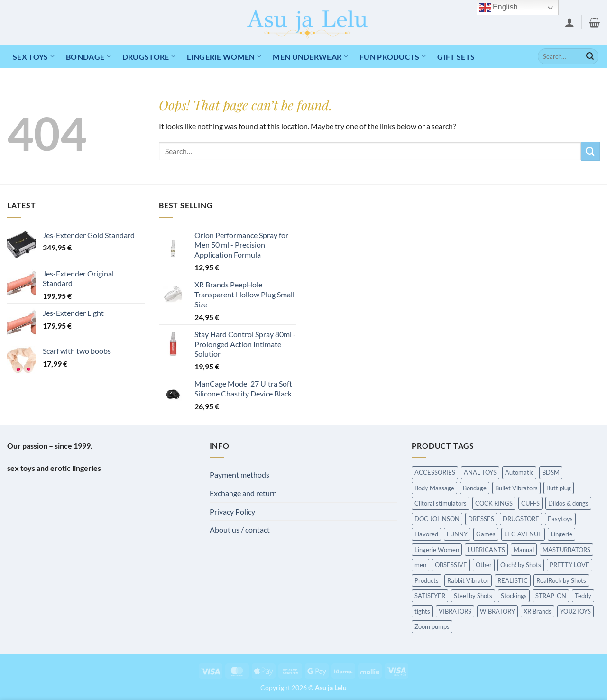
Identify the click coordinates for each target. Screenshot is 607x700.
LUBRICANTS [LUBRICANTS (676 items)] (486, 550)
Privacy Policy (232, 511)
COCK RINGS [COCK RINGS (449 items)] (494, 503)
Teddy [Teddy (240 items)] (583, 596)
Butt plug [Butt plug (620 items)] (559, 488)
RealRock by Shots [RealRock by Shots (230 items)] (561, 580)
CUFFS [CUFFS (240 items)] (530, 503)
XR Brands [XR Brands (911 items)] (538, 611)
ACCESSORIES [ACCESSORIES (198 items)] (435, 472)
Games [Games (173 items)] (486, 534)
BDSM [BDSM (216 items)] (551, 472)
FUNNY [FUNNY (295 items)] (457, 534)
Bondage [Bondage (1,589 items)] (475, 488)
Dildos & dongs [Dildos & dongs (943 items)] (568, 503)
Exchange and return (243, 493)
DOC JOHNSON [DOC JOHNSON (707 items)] (437, 519)
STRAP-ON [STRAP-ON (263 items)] (551, 596)
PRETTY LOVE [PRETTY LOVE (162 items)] (570, 565)
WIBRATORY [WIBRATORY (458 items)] (497, 611)
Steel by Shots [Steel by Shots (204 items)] (473, 596)
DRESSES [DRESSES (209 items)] (481, 519)
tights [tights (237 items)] (422, 611)
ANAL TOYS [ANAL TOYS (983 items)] (480, 472)
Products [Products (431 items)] (427, 580)
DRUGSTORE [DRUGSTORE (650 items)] (521, 519)
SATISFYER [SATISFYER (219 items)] (430, 596)
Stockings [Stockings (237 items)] (514, 596)
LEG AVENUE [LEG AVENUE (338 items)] (523, 534)
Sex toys (34, 56)
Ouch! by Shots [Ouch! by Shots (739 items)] (521, 565)
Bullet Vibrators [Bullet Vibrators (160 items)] (516, 488)
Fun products (393, 56)
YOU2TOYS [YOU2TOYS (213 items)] (575, 611)
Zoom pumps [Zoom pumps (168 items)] (432, 626)
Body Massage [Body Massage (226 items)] (434, 488)
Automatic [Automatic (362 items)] (519, 472)
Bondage (88, 56)
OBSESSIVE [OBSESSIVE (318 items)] (451, 565)
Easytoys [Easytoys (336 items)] (560, 519)
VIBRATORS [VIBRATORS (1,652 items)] (455, 611)
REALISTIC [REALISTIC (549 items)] (513, 580)
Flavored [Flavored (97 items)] (426, 534)
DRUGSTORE (149, 56)
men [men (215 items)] (420, 565)
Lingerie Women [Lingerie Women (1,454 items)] (437, 550)
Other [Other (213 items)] (484, 565)
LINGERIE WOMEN (224, 56)
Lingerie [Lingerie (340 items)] (561, 534)
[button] (570, 22)
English (499, 8)
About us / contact (240, 530)
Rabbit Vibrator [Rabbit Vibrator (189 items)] (468, 580)
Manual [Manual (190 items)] (524, 550)
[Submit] (590, 56)
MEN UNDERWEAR (310, 56)
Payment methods (239, 474)
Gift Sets (456, 57)
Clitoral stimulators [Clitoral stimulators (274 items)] (441, 503)
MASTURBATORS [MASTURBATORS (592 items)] (566, 550)
